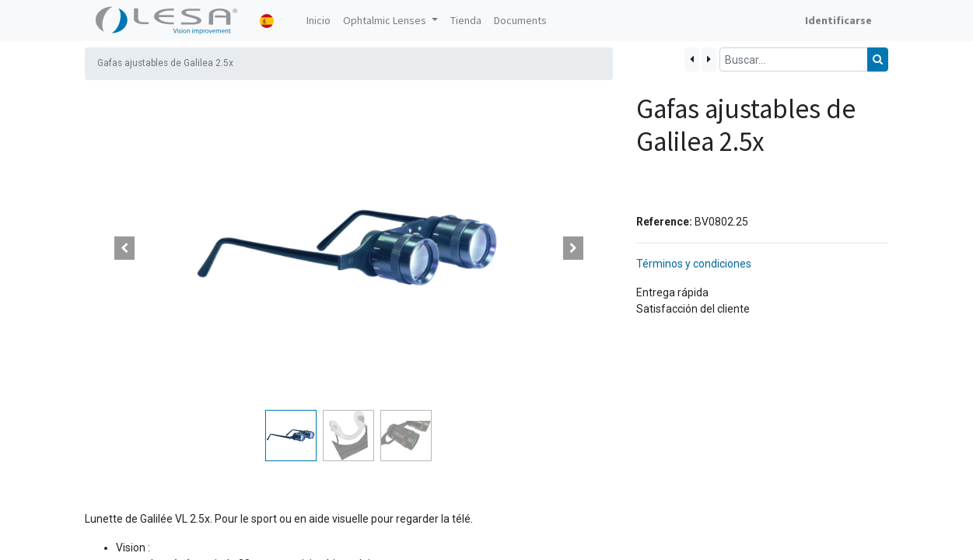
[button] (124, 248)
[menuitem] (318, 21)
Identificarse (838, 20)
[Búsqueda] (878, 59)
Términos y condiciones (694, 264)
